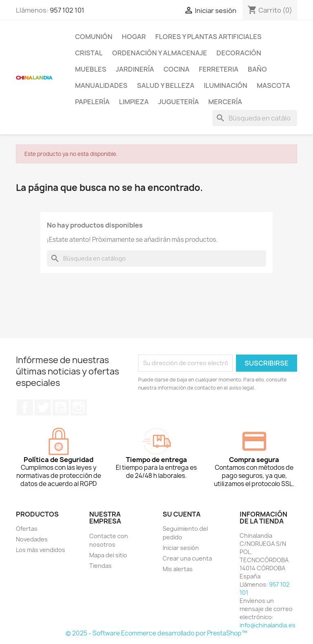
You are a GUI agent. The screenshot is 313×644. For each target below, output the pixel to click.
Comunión (94, 37)
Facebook (25, 407)
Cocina (176, 69)
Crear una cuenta (187, 558)
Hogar (134, 37)
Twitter (43, 407)
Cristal (89, 53)
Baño (257, 69)
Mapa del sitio (108, 555)
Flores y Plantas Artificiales (208, 37)
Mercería (225, 102)
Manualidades (101, 85)
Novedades (32, 539)
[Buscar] (255, 118)
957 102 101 (67, 10)
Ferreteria (219, 69)
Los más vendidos (41, 550)
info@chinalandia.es (268, 625)
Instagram (79, 407)
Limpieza (134, 102)
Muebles (91, 69)
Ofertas (27, 529)
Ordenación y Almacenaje (160, 53)
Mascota (273, 85)
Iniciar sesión (181, 548)
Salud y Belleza (166, 85)
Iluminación (226, 85)
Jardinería (135, 69)
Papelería (92, 102)
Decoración (239, 53)
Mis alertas (178, 569)
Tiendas (100, 566)
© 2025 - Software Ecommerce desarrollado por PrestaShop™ (156, 633)
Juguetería (179, 102)
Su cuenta (182, 514)
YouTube (61, 407)
